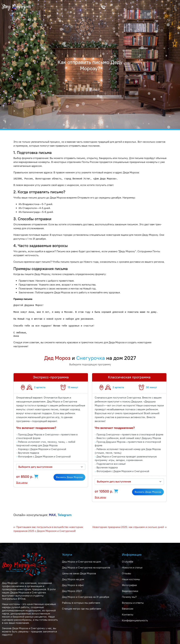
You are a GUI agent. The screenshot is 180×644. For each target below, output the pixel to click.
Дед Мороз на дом (73, 579)
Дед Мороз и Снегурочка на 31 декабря (86, 597)
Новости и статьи (132, 568)
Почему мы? (129, 597)
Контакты (128, 615)
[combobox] (51, 467)
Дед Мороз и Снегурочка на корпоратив (86, 568)
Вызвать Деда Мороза (69, 477)
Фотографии (129, 585)
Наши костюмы (131, 579)
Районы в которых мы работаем (81, 603)
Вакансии (128, 609)
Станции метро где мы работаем (82, 609)
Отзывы (126, 573)
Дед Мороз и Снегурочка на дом (81, 562)
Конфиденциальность (135, 620)
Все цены (22, 482)
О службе (128, 562)
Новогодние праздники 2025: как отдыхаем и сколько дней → (130, 527)
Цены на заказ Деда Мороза (79, 573)
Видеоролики (130, 591)
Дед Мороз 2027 (72, 591)
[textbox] (49, 467)
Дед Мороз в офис (73, 585)
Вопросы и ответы (133, 603)
